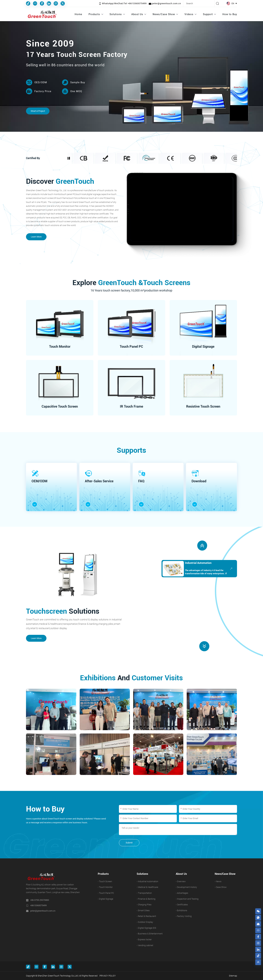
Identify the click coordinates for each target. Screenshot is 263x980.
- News (218, 881)
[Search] (199, 3)
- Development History (186, 887)
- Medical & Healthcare (147, 887)
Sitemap (233, 976)
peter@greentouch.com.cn (43, 911)
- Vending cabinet (145, 945)
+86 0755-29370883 (40, 900)
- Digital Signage (106, 899)
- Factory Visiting (184, 916)
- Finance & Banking (146, 899)
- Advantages (182, 893)
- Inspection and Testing (187, 899)
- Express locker (144, 939)
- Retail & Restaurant (146, 916)
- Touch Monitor (105, 887)
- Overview (181, 881)
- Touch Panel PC (106, 893)
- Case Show (221, 887)
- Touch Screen (105, 881)
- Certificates (182, 905)
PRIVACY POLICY (108, 976)
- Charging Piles (144, 905)
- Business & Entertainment (150, 934)
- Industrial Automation (147, 881)
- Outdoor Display (145, 922)
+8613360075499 (38, 905)
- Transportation (144, 893)
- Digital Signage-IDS (146, 928)
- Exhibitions (181, 910)
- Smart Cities (143, 910)
